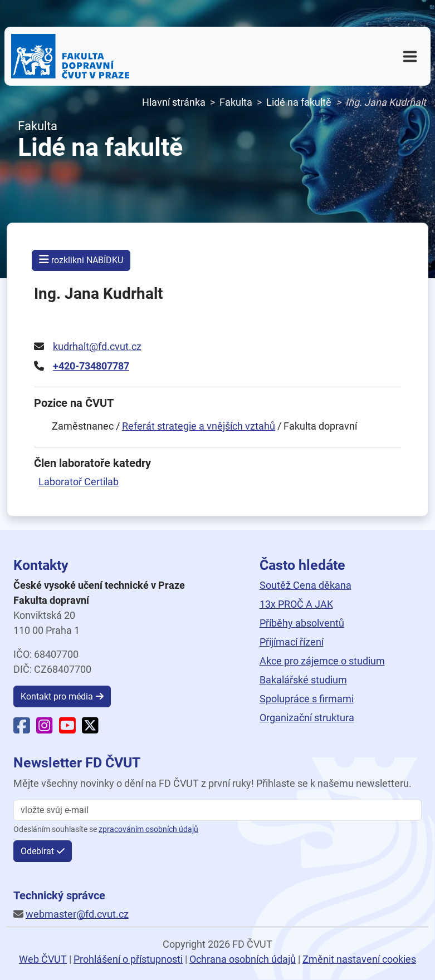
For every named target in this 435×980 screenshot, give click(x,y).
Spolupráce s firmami (307, 699)
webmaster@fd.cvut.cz (77, 914)
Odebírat (37, 851)
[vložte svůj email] (217, 810)
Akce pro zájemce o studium (322, 661)
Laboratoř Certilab (79, 482)
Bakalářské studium (303, 680)
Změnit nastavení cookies (359, 959)
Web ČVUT (43, 959)
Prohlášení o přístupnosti (128, 959)
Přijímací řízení (292, 642)
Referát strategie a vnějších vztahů (199, 426)
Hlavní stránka (174, 102)
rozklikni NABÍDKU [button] (81, 260)
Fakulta (236, 102)
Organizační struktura (307, 718)
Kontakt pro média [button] (57, 696)
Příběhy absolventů (302, 623)
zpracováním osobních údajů (148, 829)
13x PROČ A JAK (296, 604)
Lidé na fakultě (299, 102)
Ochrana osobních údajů (243, 959)
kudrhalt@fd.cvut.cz (97, 346)
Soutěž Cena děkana (306, 585)
